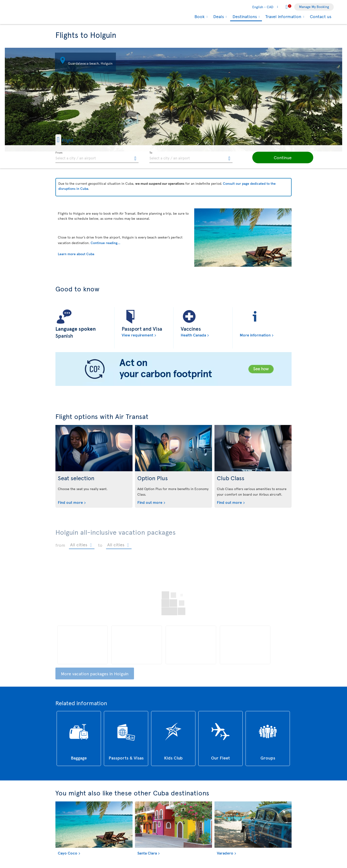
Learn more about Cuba (76, 254)
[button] (72, 140)
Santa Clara (147, 853)
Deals (218, 16)
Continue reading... (105, 243)
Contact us (321, 16)
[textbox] (97, 157)
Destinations (244, 17)
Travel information (283, 16)
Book (199, 16)
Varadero (225, 853)
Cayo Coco (68, 853)
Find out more (70, 502)
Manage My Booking (314, 7)
